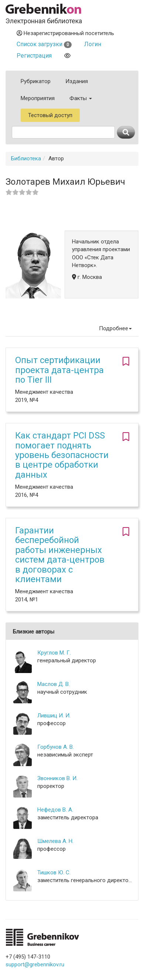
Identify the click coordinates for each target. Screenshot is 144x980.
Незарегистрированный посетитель (65, 33)
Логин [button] (93, 44)
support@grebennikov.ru (35, 964)
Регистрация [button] (34, 56)
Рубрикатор (36, 81)
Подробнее (115, 328)
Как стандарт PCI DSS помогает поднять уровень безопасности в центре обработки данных (62, 455)
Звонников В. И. (57, 778)
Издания (77, 81)
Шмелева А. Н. (55, 841)
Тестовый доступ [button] (50, 115)
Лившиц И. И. (54, 716)
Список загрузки (44, 44)
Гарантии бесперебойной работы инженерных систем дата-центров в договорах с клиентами (60, 555)
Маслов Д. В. (54, 684)
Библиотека (26, 158)
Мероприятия (38, 98)
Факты (81, 98)
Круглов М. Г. (54, 653)
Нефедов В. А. (55, 810)
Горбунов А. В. (56, 747)
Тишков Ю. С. (54, 873)
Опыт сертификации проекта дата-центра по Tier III (59, 370)
